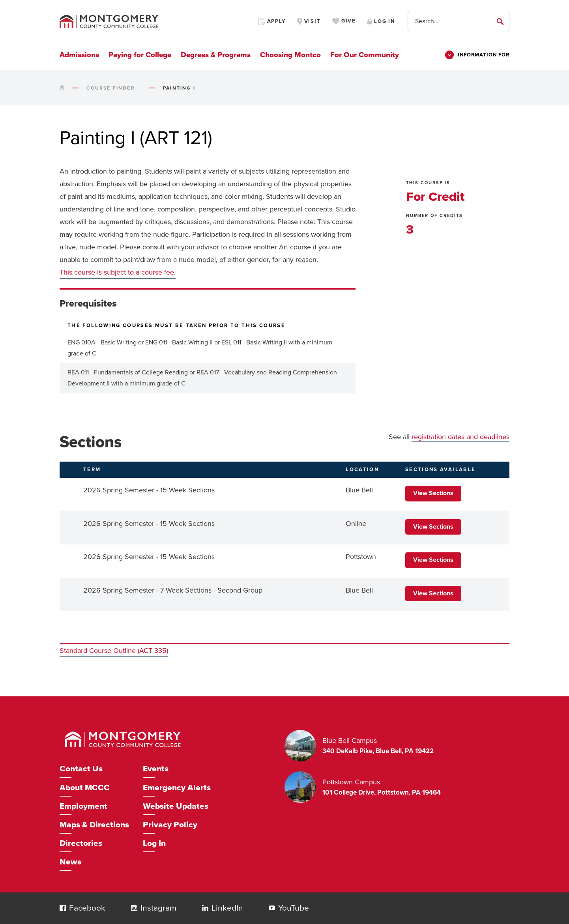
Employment (83, 806)
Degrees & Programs (216, 55)
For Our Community (365, 55)
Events (156, 769)
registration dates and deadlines (460, 437)
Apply (272, 21)
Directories (81, 843)
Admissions (79, 55)
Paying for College (140, 55)
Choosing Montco (290, 55)
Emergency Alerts (177, 788)
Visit (309, 21)
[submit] (502, 21)
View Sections (433, 493)
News (70, 862)
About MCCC (85, 788)
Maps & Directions (94, 825)
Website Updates (176, 806)
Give (344, 21)
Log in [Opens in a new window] (381, 21)
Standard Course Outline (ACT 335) (114, 651)
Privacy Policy (170, 825)
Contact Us (81, 769)
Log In (154, 843)
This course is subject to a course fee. (118, 272)
